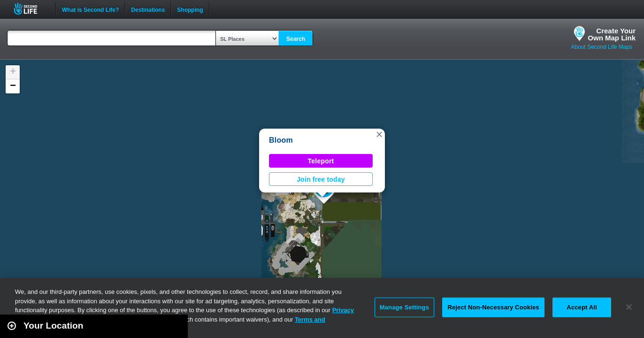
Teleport (321, 161)
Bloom (281, 140)
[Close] (629, 307)
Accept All (582, 307)
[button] (379, 134)
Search (296, 39)
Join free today (321, 179)
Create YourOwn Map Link (612, 34)
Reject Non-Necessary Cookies (493, 307)
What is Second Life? (90, 9)
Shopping (190, 9)
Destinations (148, 9)
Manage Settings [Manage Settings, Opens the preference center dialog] (404, 307)
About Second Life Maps (602, 47)
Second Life (31, 9)
